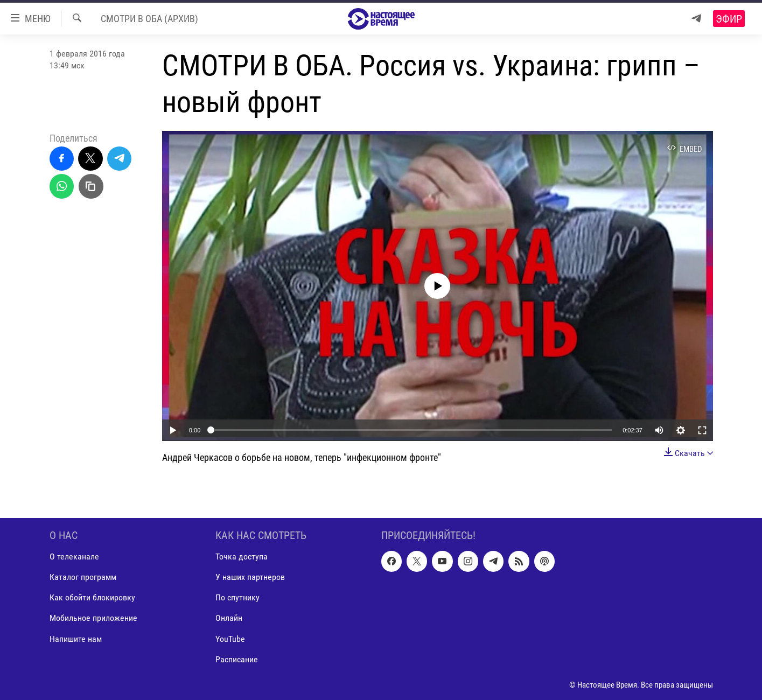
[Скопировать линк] (91, 186)
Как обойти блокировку (92, 597)
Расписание (237, 659)
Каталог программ (83, 577)
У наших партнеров (250, 577)
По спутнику (237, 597)
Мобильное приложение (93, 618)
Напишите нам (76, 638)
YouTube (230, 638)
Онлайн (229, 618)
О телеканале (74, 556)
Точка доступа (242, 556)
